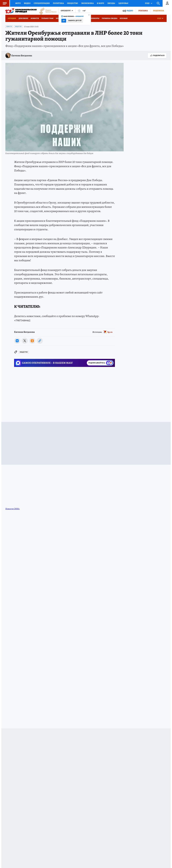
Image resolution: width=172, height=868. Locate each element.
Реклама (143, 11)
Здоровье (123, 3)
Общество (72, 3)
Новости (35, 18)
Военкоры (94, 18)
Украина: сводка (110, 18)
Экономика (87, 3)
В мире (101, 3)
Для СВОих (23, 18)
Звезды (111, 3)
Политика (58, 3)
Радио (130, 11)
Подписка (158, 11)
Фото (18, 3)
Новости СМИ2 (12, 509)
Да (64, 21)
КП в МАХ (124, 18)
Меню (3, 3)
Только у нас (47, 18)
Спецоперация (42, 3)
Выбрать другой (75, 21)
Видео (27, 3)
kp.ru (110, 332)
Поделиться (157, 55)
